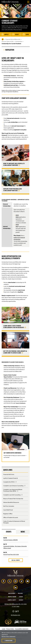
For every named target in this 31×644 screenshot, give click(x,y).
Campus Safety (12, 600)
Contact (21, 600)
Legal (4, 629)
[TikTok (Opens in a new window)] (22, 581)
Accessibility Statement (22, 629)
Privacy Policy (10, 629)
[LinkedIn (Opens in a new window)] (16, 587)
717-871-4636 (16, 606)
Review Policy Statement (8, 636)
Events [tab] (9, 532)
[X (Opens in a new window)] (10, 581)
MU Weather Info (15, 615)
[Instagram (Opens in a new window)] (16, 581)
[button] (16, 442)
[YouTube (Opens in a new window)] (28, 581)
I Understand (9, 641)
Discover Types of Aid (7, 41)
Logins (21, 597)
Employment (12, 593)
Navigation (10, 50)
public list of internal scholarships (19, 238)
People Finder (12, 597)
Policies (20, 593)
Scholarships (19, 41)
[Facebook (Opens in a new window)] (3, 581)
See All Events (16, 560)
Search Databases (21, 403)
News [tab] (23, 532)
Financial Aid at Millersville (13, 39)
